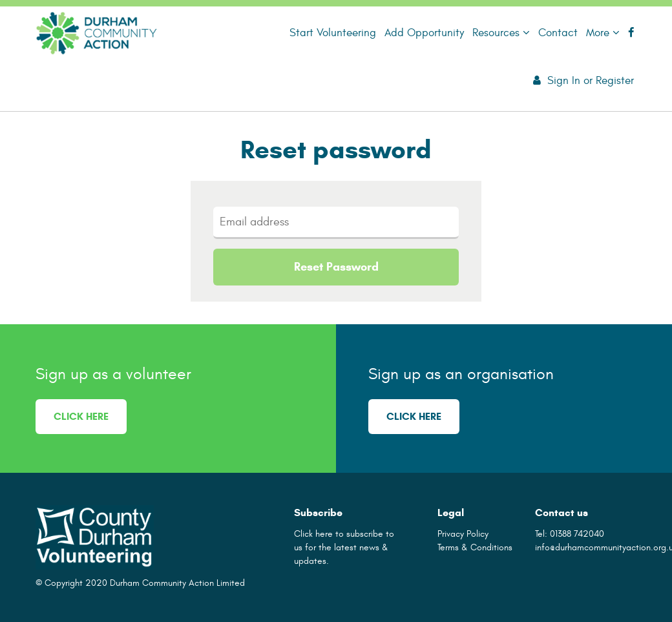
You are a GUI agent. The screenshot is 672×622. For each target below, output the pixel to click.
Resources (501, 33)
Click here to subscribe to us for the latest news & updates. (344, 547)
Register (615, 80)
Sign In (564, 80)
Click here (81, 416)
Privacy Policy (463, 534)
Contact (558, 33)
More (603, 33)
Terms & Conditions (475, 547)
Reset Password (336, 267)
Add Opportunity (424, 33)
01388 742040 (577, 534)
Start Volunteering (333, 33)
